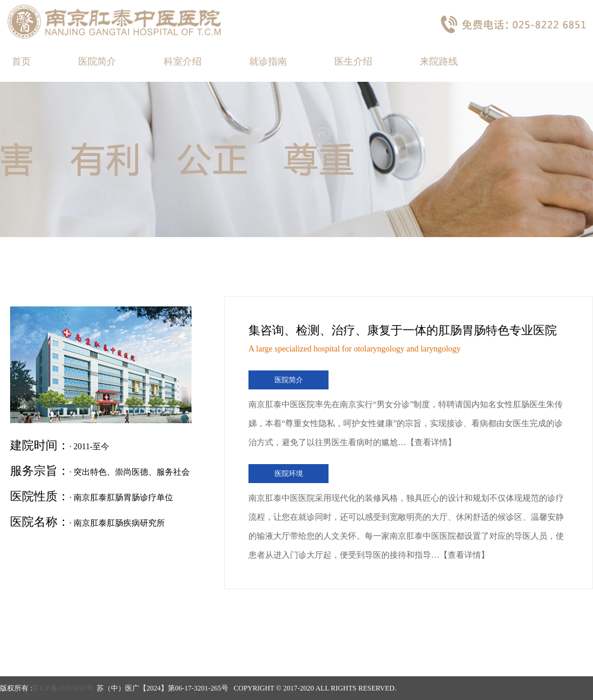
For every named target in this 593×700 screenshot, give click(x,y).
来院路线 (439, 61)
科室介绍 (183, 61)
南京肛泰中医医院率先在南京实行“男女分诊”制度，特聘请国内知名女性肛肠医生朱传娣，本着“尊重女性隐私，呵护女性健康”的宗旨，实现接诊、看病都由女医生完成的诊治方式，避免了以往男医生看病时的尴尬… (406, 423)
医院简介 (97, 61)
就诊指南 (268, 61)
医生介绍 (353, 61)
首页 (21, 61)
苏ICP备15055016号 (63, 688)
